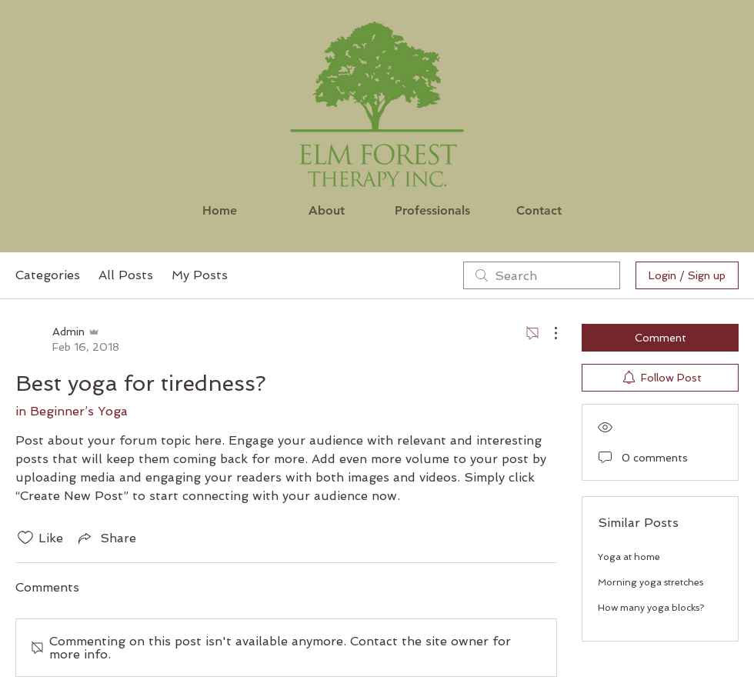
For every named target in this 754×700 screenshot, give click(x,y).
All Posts (126, 275)
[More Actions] (548, 333)
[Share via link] (106, 538)
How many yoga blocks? (651, 608)
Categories (48, 275)
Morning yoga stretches (651, 582)
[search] (542, 275)
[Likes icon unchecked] (25, 538)
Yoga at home (629, 557)
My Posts (200, 275)
